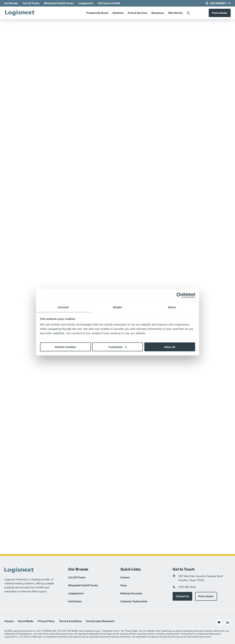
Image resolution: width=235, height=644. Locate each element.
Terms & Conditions (70, 621)
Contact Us (182, 596)
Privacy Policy (46, 621)
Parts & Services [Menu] (137, 13)
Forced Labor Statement (100, 621)
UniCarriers (75, 601)
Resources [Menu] (158, 13)
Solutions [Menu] (118, 13)
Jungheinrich (86, 3)
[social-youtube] (219, 622)
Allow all (170, 347)
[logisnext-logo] (20, 13)
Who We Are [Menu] (175, 13)
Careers (125, 577)
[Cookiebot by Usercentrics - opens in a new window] (179, 295)
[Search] (188, 13)
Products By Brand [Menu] (97, 13)
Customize (118, 347)
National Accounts (131, 593)
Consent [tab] (63, 307)
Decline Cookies (65, 347)
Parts (123, 585)
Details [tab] (117, 307)
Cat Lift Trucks (31, 3)
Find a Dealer (220, 13)
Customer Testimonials (134, 601)
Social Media (26, 621)
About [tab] (172, 307)
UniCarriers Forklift (109, 3)
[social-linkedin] (228, 622)
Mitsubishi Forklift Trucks (59, 3)
